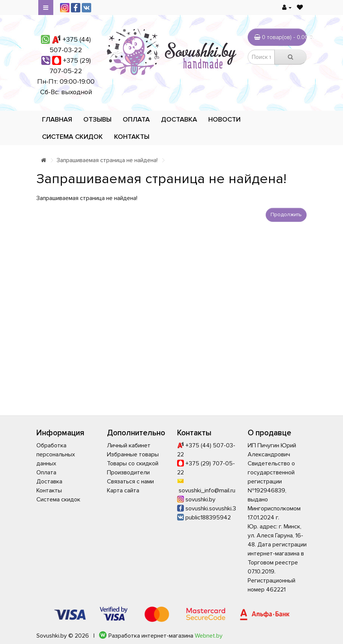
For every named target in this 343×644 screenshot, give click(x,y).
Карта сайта (123, 491)
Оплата (136, 119)
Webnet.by (209, 636)
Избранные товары (133, 454)
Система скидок (72, 137)
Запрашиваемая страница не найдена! (107, 160)
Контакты (132, 137)
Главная (57, 119)
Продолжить (286, 214)
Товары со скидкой (133, 463)
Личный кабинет (129, 445)
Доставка (179, 119)
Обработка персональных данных (56, 454)
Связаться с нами (130, 481)
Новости (224, 119)
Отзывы (97, 119)
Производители (128, 472)
